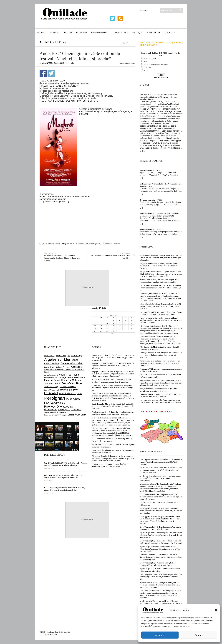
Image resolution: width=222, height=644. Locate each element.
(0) (144, 151)
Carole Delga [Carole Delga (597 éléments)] (49, 367)
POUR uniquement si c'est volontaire (158, 64)
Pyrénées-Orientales (113, 244)
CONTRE (147, 68)
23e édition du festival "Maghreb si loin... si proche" (64, 244)
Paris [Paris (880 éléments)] (79, 394)
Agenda (54, 33)
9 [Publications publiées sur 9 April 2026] (113, 323)
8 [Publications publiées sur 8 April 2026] (107, 323)
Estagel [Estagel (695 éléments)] (63, 377)
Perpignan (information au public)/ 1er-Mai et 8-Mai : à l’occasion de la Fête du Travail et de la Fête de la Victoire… (160, 266)
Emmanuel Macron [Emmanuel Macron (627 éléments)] (52, 377)
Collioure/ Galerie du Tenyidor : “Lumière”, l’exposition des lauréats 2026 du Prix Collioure (161, 396)
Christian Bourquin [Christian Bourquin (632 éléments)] (63, 367)
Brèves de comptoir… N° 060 (151, 170)
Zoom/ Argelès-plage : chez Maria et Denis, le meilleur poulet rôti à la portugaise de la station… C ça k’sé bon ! (161, 542)
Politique (137, 33)
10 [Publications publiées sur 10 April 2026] (119, 323)
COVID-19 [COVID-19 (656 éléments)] (63, 375)
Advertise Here (87, 287)
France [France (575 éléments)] (70, 377)
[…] (141, 151)
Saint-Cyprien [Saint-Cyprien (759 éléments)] (64, 410)
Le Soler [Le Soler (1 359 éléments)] (74, 390)
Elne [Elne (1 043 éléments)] (77, 375)
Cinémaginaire (95, 244)
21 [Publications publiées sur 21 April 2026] (101, 328)
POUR (146, 71)
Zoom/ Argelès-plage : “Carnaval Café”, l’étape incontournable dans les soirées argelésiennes (158, 564)
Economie (82, 33)
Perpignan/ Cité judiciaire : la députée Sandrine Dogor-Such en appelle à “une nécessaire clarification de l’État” (161, 401)
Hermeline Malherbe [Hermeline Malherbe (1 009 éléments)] (71, 380)
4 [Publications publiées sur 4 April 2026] (126, 321)
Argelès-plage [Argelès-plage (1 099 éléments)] (75, 356)
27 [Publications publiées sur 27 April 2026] (95, 331)
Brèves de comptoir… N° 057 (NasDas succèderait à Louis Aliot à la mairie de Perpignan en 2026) (159, 215)
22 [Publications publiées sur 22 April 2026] (107, 328)
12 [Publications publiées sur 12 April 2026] (132, 323)
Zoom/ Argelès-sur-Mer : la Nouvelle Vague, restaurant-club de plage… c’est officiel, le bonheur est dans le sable (161, 577)
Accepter (160, 635)
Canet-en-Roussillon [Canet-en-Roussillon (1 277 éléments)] (72, 363)
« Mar (113, 333)
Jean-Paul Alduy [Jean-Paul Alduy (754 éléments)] (51, 387)
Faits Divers (153, 33)
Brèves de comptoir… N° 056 (151, 229)
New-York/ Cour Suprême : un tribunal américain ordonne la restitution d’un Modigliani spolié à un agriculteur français (158, 97)
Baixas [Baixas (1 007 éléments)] (75, 360)
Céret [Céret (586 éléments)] (71, 375)
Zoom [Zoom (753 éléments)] (83, 415)
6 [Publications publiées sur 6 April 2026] (95, 323)
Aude (86, 244)
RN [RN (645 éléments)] (72, 407)
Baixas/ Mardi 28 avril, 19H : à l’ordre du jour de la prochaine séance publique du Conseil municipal (159, 281)
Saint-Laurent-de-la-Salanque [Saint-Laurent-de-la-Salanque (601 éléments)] (56, 415)
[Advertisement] (87, 211)
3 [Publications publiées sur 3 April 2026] (120, 321)
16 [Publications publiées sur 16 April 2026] (113, 326)
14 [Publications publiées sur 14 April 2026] (101, 326)
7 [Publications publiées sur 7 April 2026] (101, 323)
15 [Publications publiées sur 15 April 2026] (107, 326)
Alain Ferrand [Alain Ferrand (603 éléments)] (49, 356)
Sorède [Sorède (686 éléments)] (71, 415)
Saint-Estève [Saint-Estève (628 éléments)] (76, 410)
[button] (216, 610)
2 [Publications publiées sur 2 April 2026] (113, 321)
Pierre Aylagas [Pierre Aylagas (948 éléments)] (73, 399)
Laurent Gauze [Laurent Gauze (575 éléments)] (50, 390)
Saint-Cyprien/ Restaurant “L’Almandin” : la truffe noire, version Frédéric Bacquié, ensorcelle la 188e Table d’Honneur (161, 462)
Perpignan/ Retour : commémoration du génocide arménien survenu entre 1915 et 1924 (158, 390)
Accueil (41, 33)
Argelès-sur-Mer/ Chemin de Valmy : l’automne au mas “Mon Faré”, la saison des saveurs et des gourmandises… (160, 478)
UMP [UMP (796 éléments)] (77, 415)
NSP (145, 61)
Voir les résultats (161, 77)
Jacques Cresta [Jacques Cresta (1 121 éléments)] (52, 384)
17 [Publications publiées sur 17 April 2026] (119, 326)
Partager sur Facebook (43, 73)
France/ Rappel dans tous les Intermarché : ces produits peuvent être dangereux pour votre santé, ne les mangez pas (160, 288)
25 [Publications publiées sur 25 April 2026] (126, 328)
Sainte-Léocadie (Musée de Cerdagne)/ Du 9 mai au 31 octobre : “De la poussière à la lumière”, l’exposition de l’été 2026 (160, 306)
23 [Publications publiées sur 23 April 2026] (113, 328)
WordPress (53, 634)
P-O (103, 244)
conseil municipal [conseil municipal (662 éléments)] (51, 375)
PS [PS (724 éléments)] (63, 403)
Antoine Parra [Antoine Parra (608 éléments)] (61, 356)
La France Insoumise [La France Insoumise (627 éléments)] (68, 387)
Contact (144, 10)
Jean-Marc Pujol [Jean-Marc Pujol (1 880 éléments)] (72, 383)
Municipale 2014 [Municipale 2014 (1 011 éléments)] (67, 393)
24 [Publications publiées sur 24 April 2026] (119, 328)
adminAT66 (47, 63)
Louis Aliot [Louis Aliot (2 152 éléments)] (51, 393)
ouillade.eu (50, 632)
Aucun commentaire (127, 63)
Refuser (199, 635)
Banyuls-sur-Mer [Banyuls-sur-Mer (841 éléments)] (52, 363)
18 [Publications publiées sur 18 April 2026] (126, 326)
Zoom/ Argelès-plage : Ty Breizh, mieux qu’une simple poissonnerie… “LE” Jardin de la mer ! (160, 528)
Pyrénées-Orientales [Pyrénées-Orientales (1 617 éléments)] (57, 407)
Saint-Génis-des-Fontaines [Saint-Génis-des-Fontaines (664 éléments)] (55, 412)
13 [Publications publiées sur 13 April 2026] (95, 326)
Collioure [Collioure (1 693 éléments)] (77, 367)
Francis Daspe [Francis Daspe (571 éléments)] (80, 377)
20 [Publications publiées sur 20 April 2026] (95, 328)
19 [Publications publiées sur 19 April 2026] (132, 326)
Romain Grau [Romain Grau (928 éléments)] (51, 410)
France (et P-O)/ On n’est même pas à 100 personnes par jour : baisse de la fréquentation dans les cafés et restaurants (161, 355)
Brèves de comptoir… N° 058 (151, 200)
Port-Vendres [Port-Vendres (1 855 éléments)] (53, 403)
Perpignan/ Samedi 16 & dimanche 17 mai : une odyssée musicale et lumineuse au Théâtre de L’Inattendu (161, 313)
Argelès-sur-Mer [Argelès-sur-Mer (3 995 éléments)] (57, 359)
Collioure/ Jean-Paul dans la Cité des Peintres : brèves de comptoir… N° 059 (161, 185)
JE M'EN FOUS (150, 58)
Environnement (100, 33)
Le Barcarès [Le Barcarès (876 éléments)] (62, 390)
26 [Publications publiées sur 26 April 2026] (132, 328)
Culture (67, 33)
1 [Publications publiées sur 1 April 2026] (107, 321)
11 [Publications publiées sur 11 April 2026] (126, 323)
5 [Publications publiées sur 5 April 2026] (132, 321)
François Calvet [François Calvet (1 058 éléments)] (52, 380)
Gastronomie (120, 33)
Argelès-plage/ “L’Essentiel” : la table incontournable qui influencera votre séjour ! (160, 570)
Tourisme (170, 33)
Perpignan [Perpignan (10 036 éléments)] (55, 398)
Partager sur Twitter (51, 73)
